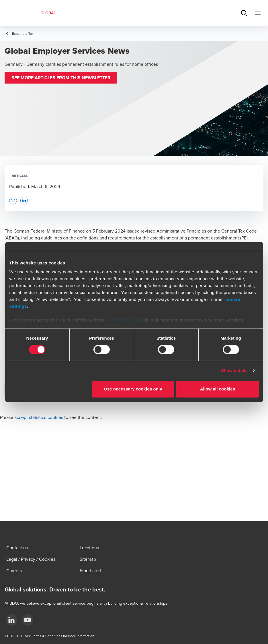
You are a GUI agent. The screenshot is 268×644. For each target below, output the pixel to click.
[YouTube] (28, 620)
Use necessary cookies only (133, 389)
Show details (234, 371)
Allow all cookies (218, 389)
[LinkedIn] (11, 620)
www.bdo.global (125, 320)
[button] (61, 78)
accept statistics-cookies (39, 417)
